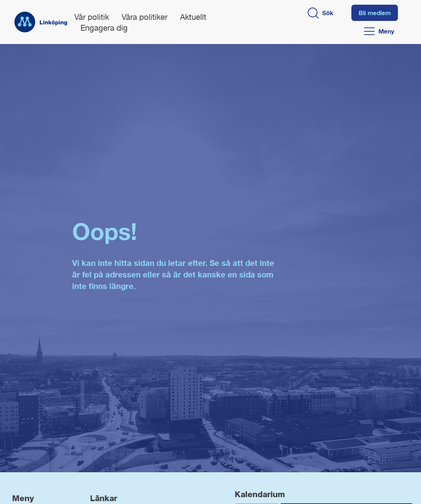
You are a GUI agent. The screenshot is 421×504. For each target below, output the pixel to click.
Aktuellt (193, 18)
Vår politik (92, 18)
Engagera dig (104, 29)
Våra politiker (144, 18)
